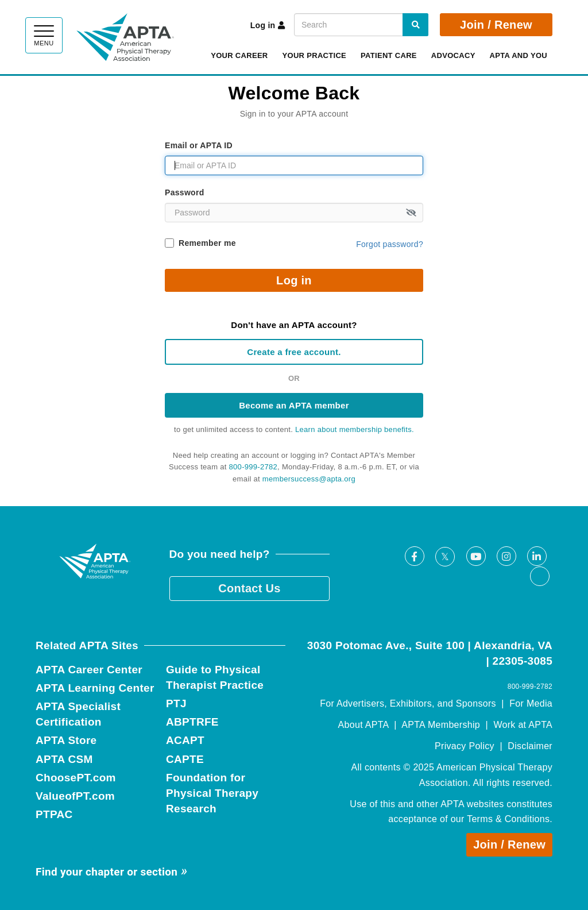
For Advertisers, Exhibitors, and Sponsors (408, 703)
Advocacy (453, 55)
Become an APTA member (294, 405)
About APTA (363, 725)
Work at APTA (523, 725)
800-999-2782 (254, 467)
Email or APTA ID (199, 145)
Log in (268, 25)
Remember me (207, 243)
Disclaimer (530, 746)
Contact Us (249, 588)
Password (185, 192)
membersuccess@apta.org (309, 479)
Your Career (239, 55)
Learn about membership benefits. (355, 429)
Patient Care (389, 55)
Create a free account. (294, 352)
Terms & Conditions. (510, 819)
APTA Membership (441, 725)
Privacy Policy (465, 746)
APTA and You (519, 55)
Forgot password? (390, 244)
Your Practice (315, 55)
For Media (531, 703)
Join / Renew (496, 25)
